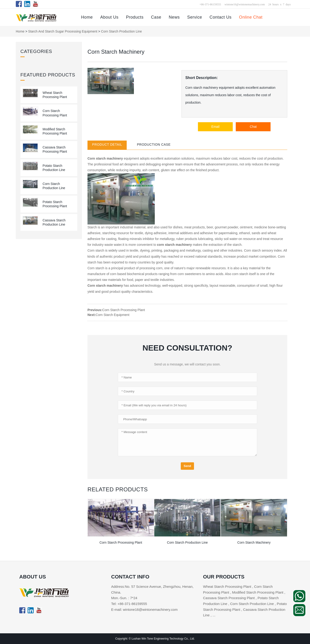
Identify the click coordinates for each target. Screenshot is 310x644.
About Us (109, 17)
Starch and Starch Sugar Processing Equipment (63, 31)
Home (87, 17)
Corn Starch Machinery (254, 542)
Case (156, 17)
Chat (253, 127)
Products (135, 17)
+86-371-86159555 (210, 4)
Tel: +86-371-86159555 (129, 604)
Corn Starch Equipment (113, 315)
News (174, 17)
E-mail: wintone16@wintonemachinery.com (144, 609)
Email (215, 127)
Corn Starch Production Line (121, 31)
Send (187, 466)
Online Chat (251, 17)
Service (195, 17)
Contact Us (221, 17)
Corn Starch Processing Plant (124, 310)
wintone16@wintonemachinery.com (245, 4)
